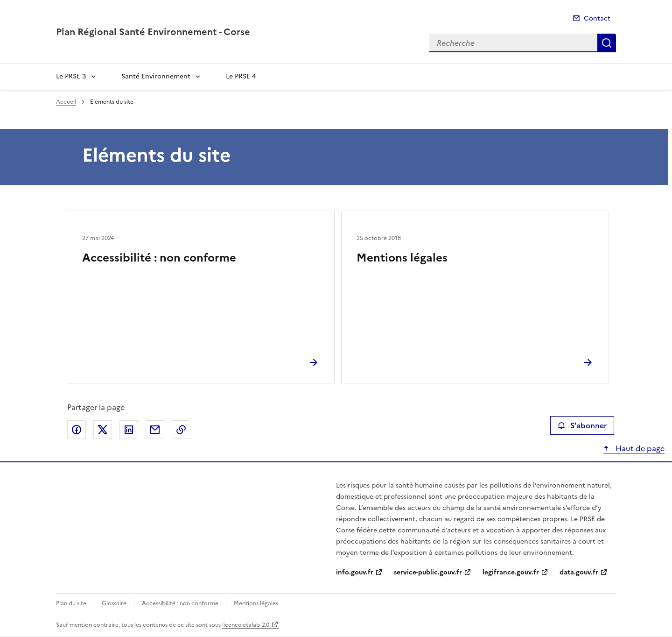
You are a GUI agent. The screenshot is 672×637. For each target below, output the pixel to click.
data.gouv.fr (579, 572)
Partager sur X (103, 430)
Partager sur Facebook (77, 430)
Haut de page (639, 448)
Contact (597, 18)
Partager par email (155, 430)
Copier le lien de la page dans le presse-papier (181, 430)
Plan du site (71, 603)
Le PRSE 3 (71, 76)
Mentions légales (402, 258)
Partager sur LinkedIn (129, 430)
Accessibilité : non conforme (159, 258)
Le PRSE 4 (241, 76)
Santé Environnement (156, 76)
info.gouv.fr (355, 572)
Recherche (607, 43)
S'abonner (582, 425)
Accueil (66, 102)
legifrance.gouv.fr (511, 572)
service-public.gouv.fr (428, 572)
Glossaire (114, 603)
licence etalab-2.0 (246, 625)
